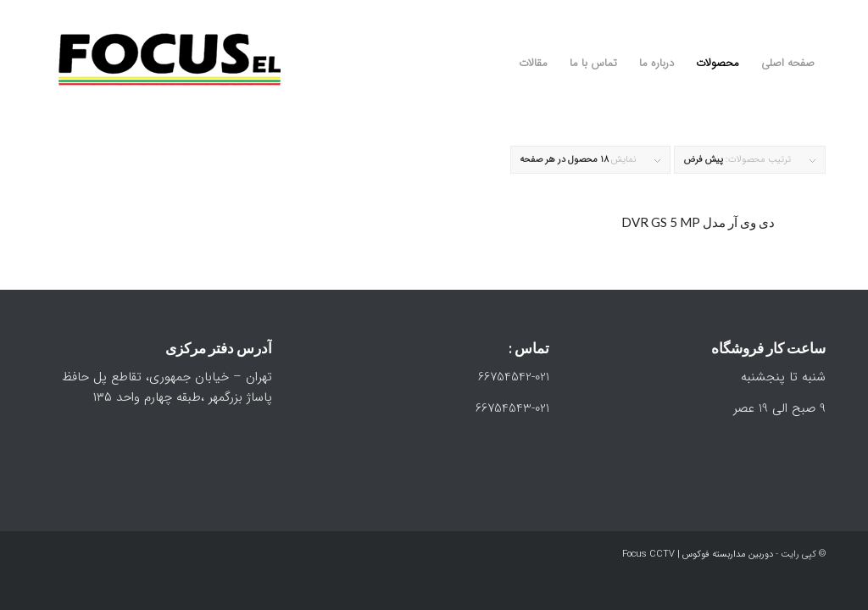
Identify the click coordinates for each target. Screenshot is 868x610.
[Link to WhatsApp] (787, 13)
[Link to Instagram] (813, 13)
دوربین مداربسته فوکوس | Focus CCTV (698, 555)
